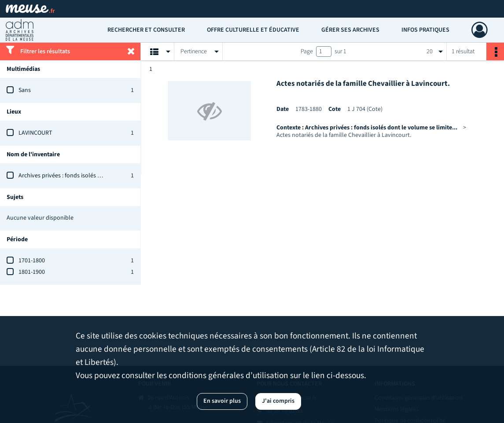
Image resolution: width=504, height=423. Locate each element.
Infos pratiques (425, 30)
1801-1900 (32, 272)
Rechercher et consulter (146, 30)
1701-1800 (32, 261)
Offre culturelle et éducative (253, 30)
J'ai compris (278, 401)
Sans (25, 90)
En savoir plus (222, 401)
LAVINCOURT (35, 133)
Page (307, 51)
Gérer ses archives (350, 30)
